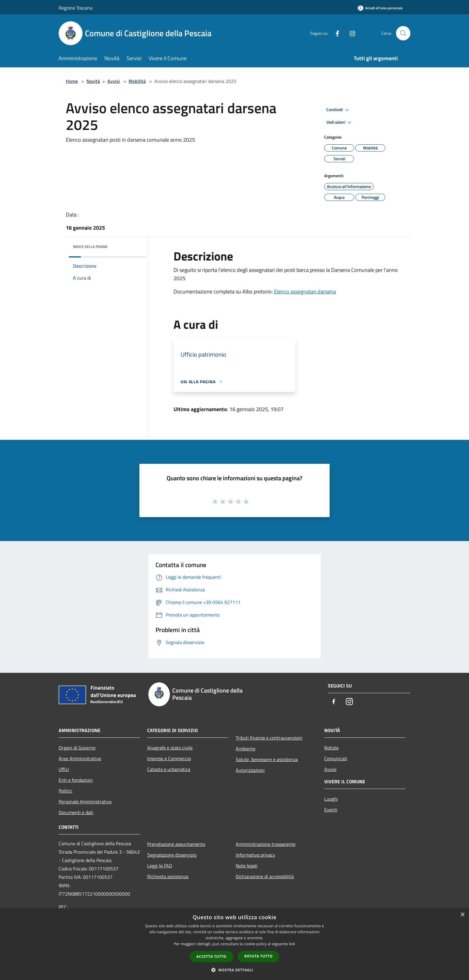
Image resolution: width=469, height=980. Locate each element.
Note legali (247, 866)
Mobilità (137, 81)
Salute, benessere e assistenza (267, 759)
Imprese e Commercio (169, 758)
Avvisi (114, 81)
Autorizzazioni (250, 770)
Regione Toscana (76, 8)
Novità (93, 81)
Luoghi (331, 799)
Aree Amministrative (80, 758)
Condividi (339, 110)
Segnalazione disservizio (172, 855)
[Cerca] (403, 33)
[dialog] (234, 944)
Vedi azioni (340, 122)
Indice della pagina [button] (90, 247)
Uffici (64, 769)
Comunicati (336, 758)
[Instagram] (350, 33)
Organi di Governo (77, 748)
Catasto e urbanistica (169, 769)
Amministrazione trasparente (266, 844)
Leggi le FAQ (160, 866)
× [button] (462, 915)
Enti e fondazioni (76, 780)
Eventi (331, 810)
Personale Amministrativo (85, 802)
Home (72, 81)
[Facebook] (335, 33)
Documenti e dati (76, 812)
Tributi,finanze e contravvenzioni (269, 738)
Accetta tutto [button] (211, 956)
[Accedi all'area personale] (380, 8)
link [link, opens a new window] (292, 944)
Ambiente (246, 749)
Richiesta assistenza (168, 876)
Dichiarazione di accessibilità (265, 876)
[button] (234, 970)
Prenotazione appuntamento (176, 844)
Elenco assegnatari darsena (305, 291)
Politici (66, 791)
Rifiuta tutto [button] (259, 956)
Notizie (331, 748)
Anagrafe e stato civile (170, 748)
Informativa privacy (255, 855)
